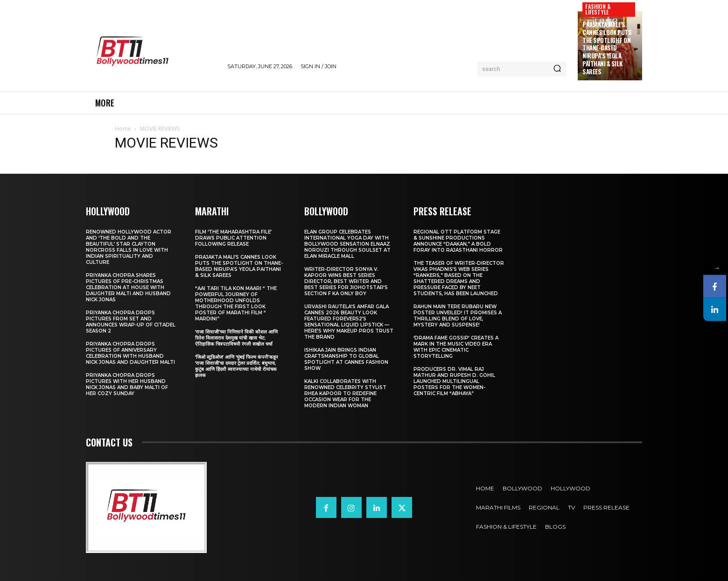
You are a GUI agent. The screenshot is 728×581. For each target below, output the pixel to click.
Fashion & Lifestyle (598, 9)
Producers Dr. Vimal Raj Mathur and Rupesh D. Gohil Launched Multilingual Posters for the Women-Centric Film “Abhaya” (454, 381)
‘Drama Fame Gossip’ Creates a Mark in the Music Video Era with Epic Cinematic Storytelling (456, 347)
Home (123, 129)
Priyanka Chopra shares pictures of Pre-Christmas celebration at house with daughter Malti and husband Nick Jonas (128, 287)
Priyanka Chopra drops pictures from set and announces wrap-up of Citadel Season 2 (131, 322)
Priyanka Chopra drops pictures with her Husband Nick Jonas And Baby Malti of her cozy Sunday (127, 384)
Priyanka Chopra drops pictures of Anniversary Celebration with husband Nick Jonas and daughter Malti (130, 353)
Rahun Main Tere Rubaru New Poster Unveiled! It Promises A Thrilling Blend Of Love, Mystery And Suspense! (458, 316)
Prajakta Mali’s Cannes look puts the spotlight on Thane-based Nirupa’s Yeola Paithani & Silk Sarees (607, 48)
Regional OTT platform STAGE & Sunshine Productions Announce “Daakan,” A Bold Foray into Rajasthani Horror (458, 241)
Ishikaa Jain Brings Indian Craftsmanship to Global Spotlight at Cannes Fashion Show (346, 359)
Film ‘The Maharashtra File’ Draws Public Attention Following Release (233, 238)
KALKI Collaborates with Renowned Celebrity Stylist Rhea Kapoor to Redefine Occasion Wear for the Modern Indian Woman (345, 393)
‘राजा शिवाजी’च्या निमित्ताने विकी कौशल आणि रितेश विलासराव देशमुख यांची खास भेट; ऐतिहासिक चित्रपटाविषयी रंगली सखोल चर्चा (236, 338)
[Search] (557, 69)
